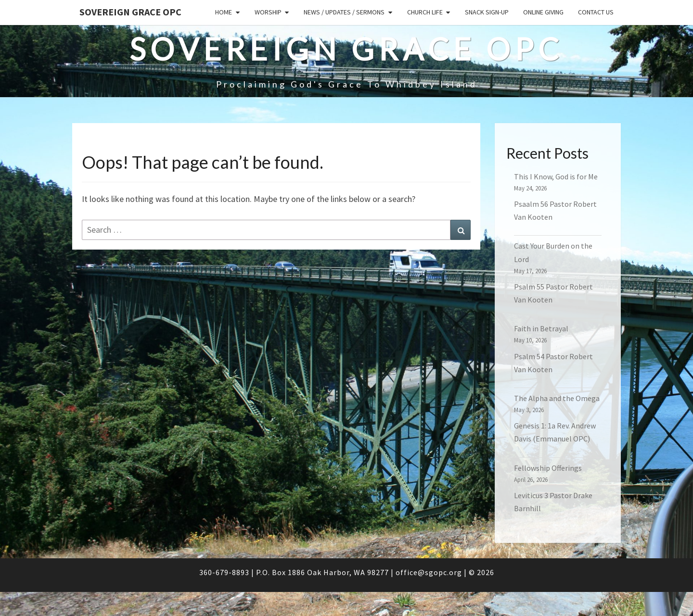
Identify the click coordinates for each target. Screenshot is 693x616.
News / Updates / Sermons (344, 12)
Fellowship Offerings (548, 468)
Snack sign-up (487, 12)
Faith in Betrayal (541, 328)
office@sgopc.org (429, 572)
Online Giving (543, 12)
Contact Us (596, 12)
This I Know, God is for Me (556, 176)
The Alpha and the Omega (557, 398)
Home (224, 12)
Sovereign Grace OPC (130, 12)
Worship (268, 12)
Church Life (425, 12)
